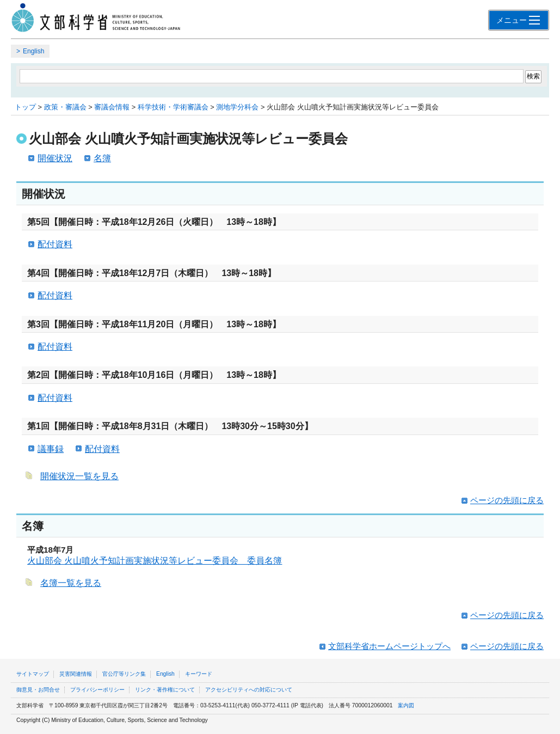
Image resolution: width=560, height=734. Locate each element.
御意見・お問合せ (38, 690)
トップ (25, 107)
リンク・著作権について (165, 690)
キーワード (199, 674)
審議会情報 (112, 107)
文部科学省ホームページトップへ (389, 646)
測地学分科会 (237, 107)
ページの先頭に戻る (507, 500)
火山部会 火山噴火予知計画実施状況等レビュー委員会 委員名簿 (155, 561)
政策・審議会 (65, 107)
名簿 (102, 158)
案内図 (406, 705)
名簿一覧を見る (71, 583)
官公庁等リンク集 (124, 674)
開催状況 (55, 158)
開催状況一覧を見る (79, 476)
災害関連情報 (76, 674)
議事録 (51, 449)
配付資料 (55, 244)
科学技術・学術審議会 (173, 107)
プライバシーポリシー (97, 690)
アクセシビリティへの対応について (249, 690)
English (33, 51)
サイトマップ (33, 674)
